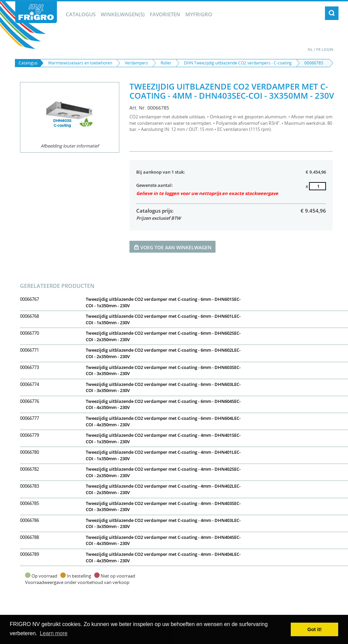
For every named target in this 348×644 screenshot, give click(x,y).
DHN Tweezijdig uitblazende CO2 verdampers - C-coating (238, 63)
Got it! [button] (314, 629)
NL (310, 49)
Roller (166, 63)
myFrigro (199, 14)
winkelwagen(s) (123, 14)
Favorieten (165, 14)
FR (318, 49)
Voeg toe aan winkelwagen (172, 247)
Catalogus (81, 14)
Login (327, 49)
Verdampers (136, 63)
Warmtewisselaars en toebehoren (80, 63)
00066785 (314, 63)
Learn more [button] (54, 633)
